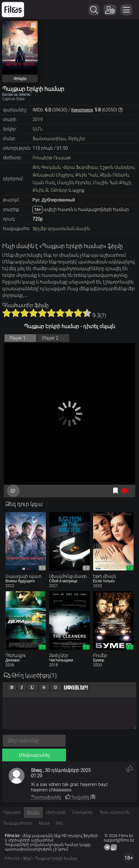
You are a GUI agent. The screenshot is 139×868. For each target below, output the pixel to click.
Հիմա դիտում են (114, 812)
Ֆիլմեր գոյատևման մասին (61, 229)
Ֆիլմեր (33, 812)
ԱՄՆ (38, 129)
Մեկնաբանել (34, 755)
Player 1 (18, 338)
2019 (38, 119)
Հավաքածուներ (18, 823)
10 (87, 313)
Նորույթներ (82, 812)
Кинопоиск (82, 110)
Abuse (44, 823)
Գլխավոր (12, 812)
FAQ (59, 823)
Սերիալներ (56, 812)
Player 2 (50, 338)
